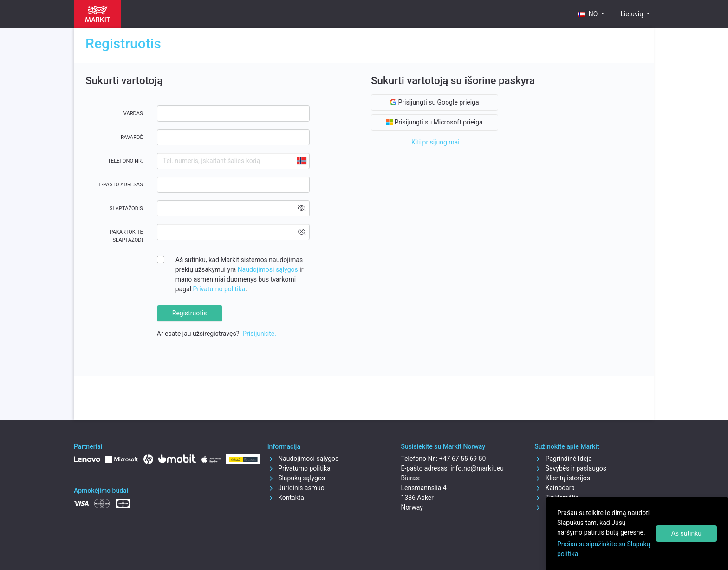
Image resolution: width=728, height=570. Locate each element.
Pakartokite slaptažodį (126, 236)
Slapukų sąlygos (296, 478)
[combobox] (301, 161)
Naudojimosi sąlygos (269, 269)
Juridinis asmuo (296, 488)
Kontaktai (287, 498)
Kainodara (555, 488)
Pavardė (132, 137)
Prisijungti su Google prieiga (435, 102)
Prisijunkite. (259, 334)
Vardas (133, 114)
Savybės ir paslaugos (570, 468)
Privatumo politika (219, 289)
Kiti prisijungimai (435, 142)
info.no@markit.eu (477, 468)
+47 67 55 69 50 (463, 459)
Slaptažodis (126, 208)
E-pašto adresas (121, 185)
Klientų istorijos (562, 478)
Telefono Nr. (125, 161)
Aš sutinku (686, 533)
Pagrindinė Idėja (563, 459)
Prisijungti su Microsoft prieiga (435, 122)
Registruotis (190, 313)
